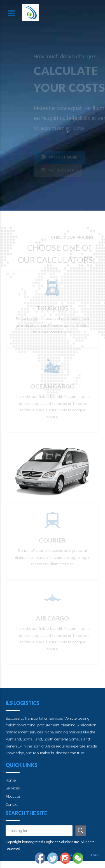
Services (13, 788)
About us (13, 796)
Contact (12, 805)
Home (11, 780)
